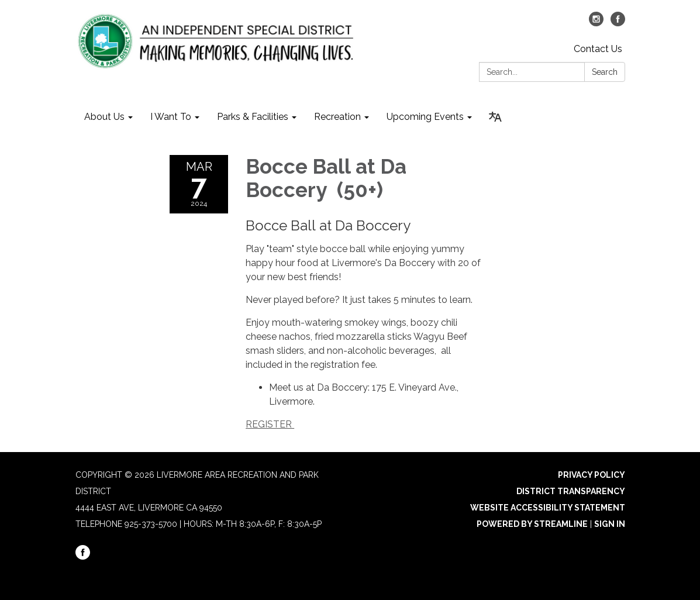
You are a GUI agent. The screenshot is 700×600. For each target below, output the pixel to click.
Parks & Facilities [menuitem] (253, 117)
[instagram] (596, 23)
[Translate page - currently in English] (495, 117)
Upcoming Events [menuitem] (425, 117)
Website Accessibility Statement (548, 508)
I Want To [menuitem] (171, 117)
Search (605, 72)
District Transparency (571, 491)
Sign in (610, 524)
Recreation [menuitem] (337, 117)
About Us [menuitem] (104, 117)
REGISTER (270, 424)
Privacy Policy (592, 475)
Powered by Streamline (532, 524)
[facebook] (618, 23)
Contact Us (598, 49)
